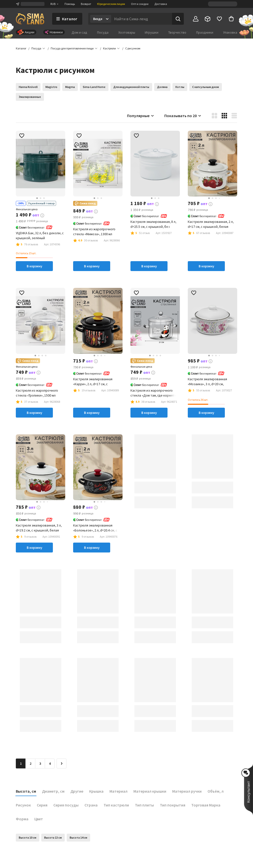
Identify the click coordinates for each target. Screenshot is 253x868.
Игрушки (152, 32)
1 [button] (21, 763)
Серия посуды (66, 805)
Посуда (103, 32)
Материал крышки (150, 791)
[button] (133, 48)
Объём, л (216, 791)
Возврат (86, 4)
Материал (118, 791)
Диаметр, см (53, 791)
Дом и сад (79, 32)
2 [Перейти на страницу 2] (31, 763)
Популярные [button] (141, 116)
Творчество (177, 32)
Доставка (161, 4)
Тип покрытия (173, 805)
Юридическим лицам (111, 4)
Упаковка (230, 32)
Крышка (96, 791)
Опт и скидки (140, 4)
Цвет (39, 819)
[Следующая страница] (62, 763)
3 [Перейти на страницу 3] (40, 763)
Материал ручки (187, 791)
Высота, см (26, 791)
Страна (91, 805)
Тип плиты (144, 805)
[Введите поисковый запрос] (142, 19)
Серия (42, 805)
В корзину (34, 266)
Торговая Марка (206, 805)
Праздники (205, 32)
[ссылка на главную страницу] (30, 19)
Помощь (70, 4)
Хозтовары (127, 32)
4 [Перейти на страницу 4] (50, 763)
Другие (77, 791)
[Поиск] (178, 19)
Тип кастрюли (116, 805)
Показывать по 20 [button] (183, 116)
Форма (22, 819)
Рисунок (23, 805)
